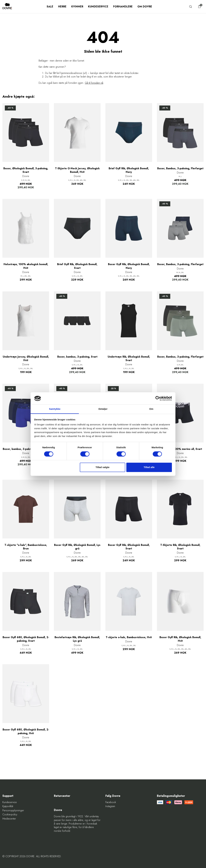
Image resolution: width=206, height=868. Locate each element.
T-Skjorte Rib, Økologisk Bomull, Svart (180, 547)
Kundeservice (98, 7)
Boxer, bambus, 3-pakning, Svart (77, 357)
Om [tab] (151, 409)
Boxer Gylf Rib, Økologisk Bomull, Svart (129, 547)
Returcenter (62, 796)
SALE (50, 7)
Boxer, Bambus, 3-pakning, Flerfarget (180, 168)
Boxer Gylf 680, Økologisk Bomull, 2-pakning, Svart (26, 639)
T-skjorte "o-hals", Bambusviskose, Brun (26, 547)
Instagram (110, 806)
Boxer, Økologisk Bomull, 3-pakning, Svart (26, 170)
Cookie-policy (10, 815)
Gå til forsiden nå (94, 83)
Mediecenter (9, 819)
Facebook (111, 802)
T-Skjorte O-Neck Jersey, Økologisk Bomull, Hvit (77, 170)
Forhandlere (123, 7)
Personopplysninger (13, 810)
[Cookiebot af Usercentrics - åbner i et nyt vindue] (158, 398)
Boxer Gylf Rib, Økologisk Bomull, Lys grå (77, 547)
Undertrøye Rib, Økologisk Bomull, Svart (129, 359)
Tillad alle (149, 467)
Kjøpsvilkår (8, 806)
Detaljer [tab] (103, 409)
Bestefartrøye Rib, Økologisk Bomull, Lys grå (77, 639)
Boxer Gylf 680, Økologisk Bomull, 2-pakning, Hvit (26, 731)
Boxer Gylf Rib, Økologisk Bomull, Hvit (180, 639)
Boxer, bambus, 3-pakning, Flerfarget (26, 449)
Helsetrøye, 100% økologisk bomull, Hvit (26, 266)
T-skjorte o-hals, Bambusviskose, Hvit (129, 637)
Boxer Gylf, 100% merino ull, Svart (180, 449)
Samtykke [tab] (55, 409)
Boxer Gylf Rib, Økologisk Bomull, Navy (129, 266)
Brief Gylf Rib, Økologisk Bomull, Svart (77, 266)
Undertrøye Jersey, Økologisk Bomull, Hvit (26, 359)
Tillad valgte (103, 467)
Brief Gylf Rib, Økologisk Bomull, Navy (129, 170)
